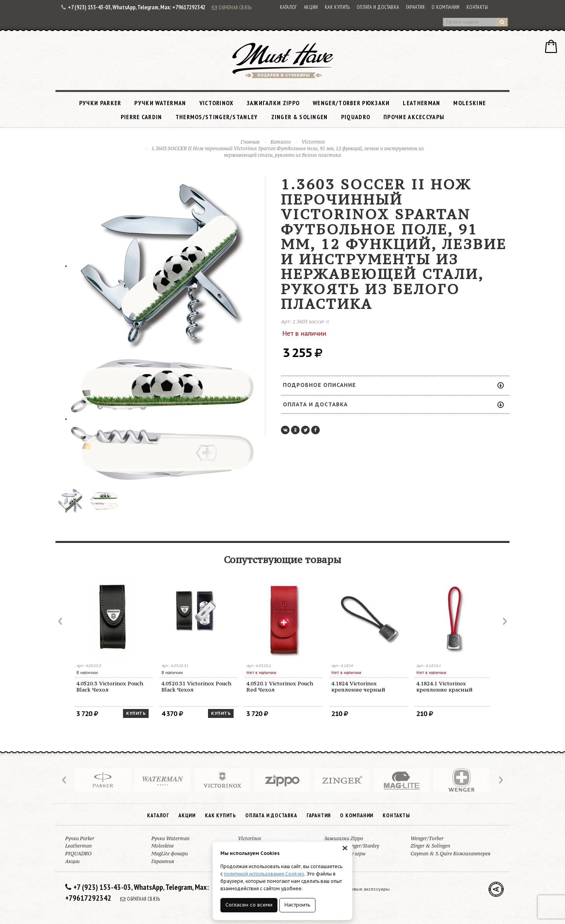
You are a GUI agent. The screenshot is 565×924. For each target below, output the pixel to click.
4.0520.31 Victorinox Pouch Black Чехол (196, 687)
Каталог (289, 7)
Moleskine (470, 103)
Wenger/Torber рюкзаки (351, 103)
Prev (61, 621)
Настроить (297, 905)
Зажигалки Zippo (273, 103)
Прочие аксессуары (414, 117)
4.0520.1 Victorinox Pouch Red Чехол (280, 687)
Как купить (337, 7)
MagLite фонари (170, 854)
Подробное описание (393, 385)
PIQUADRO (356, 117)
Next (504, 621)
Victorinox (217, 103)
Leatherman (421, 103)
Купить (136, 713)
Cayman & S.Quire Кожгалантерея (451, 854)
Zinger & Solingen (300, 117)
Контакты (477, 7)
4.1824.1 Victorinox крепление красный (445, 687)
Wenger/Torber (427, 838)
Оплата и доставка (378, 7)
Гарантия (415, 7)
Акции (311, 7)
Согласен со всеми (249, 905)
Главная (250, 142)
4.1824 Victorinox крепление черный (358, 687)
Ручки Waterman (160, 103)
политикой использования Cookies (264, 874)
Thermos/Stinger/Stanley (217, 117)
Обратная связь (232, 7)
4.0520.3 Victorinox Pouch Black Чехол (110, 687)
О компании (446, 7)
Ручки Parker (100, 103)
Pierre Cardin (141, 117)
